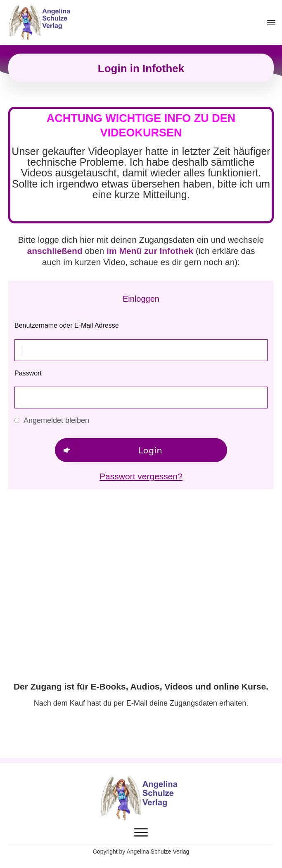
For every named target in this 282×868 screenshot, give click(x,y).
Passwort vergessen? (141, 476)
